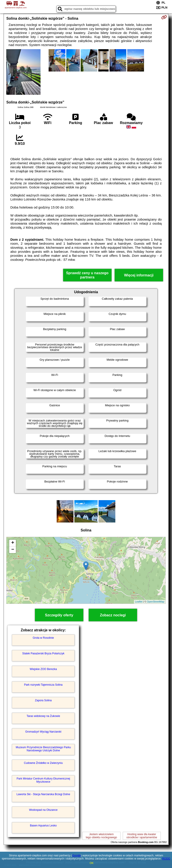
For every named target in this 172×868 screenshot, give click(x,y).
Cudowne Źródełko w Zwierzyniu (43, 763)
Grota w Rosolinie (43, 638)
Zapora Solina (43, 700)
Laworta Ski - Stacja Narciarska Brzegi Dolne (43, 794)
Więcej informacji (139, 275)
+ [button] (13, 543)
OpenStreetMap (156, 602)
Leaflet (139, 602)
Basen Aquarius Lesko (43, 826)
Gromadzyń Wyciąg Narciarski (43, 732)
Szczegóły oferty (59, 615)
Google (76, 855)
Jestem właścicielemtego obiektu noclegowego (101, 836)
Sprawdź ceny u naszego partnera (87, 275)
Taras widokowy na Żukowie (43, 716)
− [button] (13, 550)
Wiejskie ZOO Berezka (43, 669)
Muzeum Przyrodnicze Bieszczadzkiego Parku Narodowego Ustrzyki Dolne (43, 749)
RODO (166, 859)
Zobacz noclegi (113, 615)
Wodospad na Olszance (43, 810)
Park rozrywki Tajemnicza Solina (43, 685)
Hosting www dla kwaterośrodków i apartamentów (142, 836)
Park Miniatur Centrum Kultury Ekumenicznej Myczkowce (43, 780)
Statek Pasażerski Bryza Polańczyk (43, 653)
